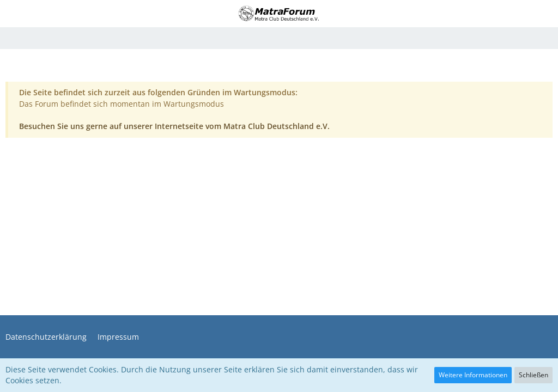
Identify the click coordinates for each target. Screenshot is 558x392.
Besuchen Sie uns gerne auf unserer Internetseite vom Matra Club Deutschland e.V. (174, 126)
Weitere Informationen (473, 375)
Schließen (533, 375)
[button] (15, 14)
